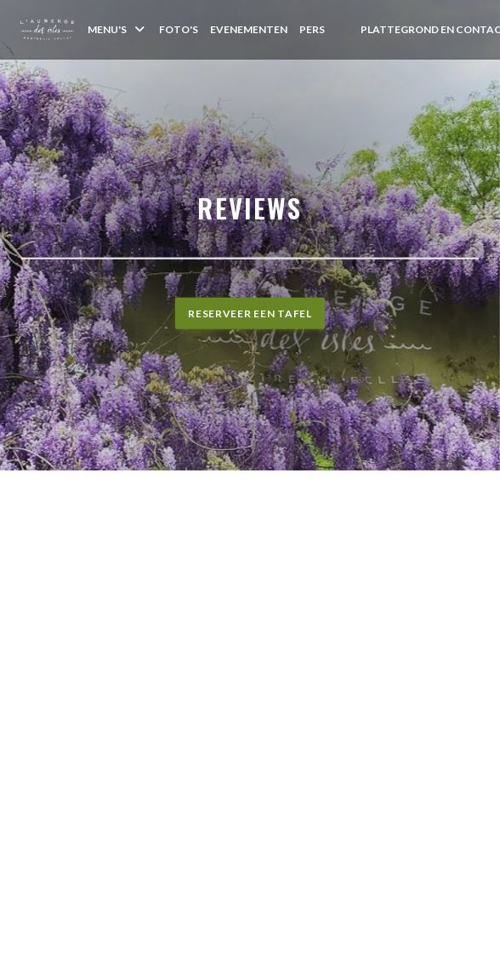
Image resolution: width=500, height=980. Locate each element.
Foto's (179, 29)
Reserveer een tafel (250, 313)
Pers (312, 29)
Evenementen (249, 29)
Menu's (117, 29)
